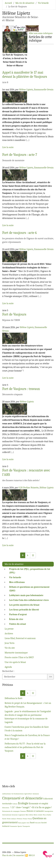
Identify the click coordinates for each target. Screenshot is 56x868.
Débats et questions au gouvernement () (29, 589)
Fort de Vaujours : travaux (21, 389)
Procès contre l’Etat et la (19, 657)
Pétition (20, 819)
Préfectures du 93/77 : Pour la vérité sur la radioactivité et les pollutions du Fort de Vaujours (25, 747)
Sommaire (14, 826)
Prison (30, 819)
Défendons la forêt (14, 698)
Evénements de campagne (11, 811)
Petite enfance (12, 819)
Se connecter (19, 855)
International (7, 815)
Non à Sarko (47, 815)
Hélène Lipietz (26, 90)
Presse (25, 819)
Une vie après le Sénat (15, 662)
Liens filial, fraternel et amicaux (20, 638)
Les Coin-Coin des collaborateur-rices (29, 600)
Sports (20, 826)
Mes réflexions (17, 582)
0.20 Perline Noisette (29, 488)
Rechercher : (8, 671)
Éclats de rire (16, 619)
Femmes (23, 811)
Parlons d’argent (18, 614)
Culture (15, 804)
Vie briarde (43, 3)
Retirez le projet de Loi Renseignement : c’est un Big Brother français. (28, 705)
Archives (9, 634)
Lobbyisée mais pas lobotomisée (26, 595)
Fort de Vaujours (14, 314)
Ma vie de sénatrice (25, 3)
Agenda (8, 667)
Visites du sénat (18, 624)
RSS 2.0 (30, 855)
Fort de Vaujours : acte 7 (20, 155)
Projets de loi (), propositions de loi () (30, 571)
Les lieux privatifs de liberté (24, 610)
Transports (26, 826)
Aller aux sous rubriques (41, 33)
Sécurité (38, 823)
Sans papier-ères (24, 823)
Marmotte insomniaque (16, 653)
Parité (4, 819)
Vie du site (10, 648)
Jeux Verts (9, 643)
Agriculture (28, 794)
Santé (32, 823)
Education (6, 808)
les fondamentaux (18, 794)
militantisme (7, 794)
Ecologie (23, 803)
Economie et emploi (39, 804)
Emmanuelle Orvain (44, 90)
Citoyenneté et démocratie (22, 798)
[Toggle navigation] (50, 7)
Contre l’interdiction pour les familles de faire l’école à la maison (27, 729)
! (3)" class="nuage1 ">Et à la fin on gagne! (31, 807)
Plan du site (7, 855)
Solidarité (6, 826)
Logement (22, 815)
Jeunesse (15, 815)
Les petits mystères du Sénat (24, 605)
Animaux (36, 794)
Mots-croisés (38, 815)
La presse (9, 629)
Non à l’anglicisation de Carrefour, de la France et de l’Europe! (27, 737)
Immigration (49, 811)
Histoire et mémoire (35, 811)
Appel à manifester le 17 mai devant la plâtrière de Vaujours (25, 75)
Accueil (8, 3)
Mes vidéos (29, 815)
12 (33, 555)
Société (44, 823)
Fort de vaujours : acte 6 (19, 233)
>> (50, 677)
